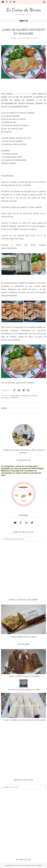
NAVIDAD (34, 396)
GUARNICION (25, 396)
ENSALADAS (15, 396)
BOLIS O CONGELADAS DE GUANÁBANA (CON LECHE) (24, 720)
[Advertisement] (23, 570)
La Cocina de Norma (24, 10)
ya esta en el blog (22, 94)
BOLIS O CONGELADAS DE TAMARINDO (24, 676)
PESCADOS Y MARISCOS (10, 398)
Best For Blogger (37, 865)
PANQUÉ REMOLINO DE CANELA (23, 637)
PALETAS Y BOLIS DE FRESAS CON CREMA (24, 690)
